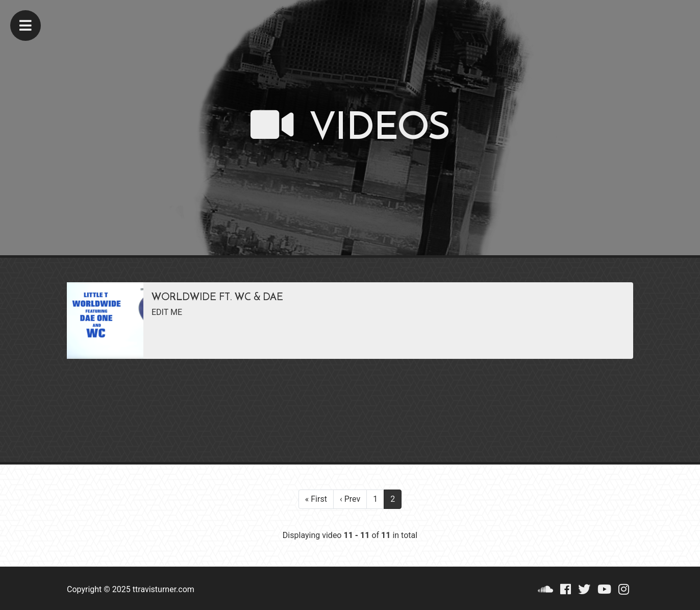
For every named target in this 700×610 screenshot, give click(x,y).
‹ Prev (350, 499)
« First (316, 499)
